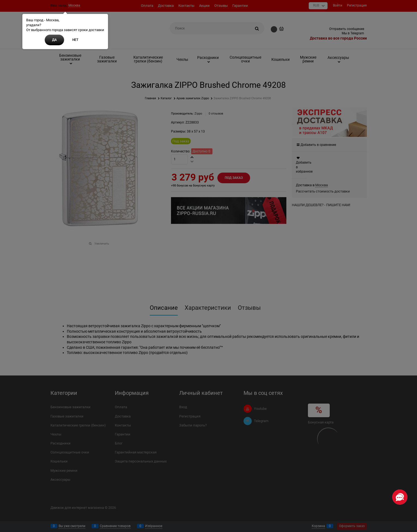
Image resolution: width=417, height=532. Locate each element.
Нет (75, 40)
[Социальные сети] (400, 497)
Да (54, 40)
